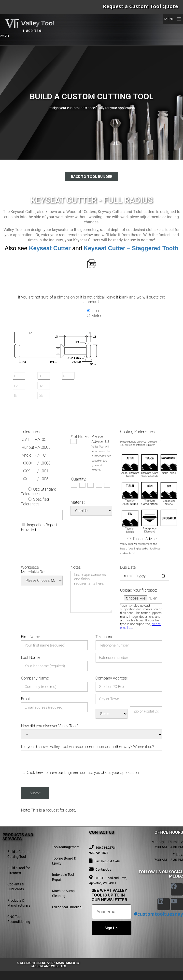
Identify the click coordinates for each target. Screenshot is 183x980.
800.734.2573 (105, 848)
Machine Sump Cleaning (63, 893)
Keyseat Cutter (50, 248)
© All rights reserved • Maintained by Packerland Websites (48, 964)
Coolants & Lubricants (16, 887)
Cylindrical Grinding (67, 907)
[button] (169, 19)
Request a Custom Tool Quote (141, 6)
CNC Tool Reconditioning (19, 919)
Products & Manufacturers (19, 903)
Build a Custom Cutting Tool (19, 854)
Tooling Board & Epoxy (64, 861)
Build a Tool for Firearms (19, 870)
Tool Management (66, 847)
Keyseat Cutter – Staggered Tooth (131, 248)
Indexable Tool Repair (63, 877)
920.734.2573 (99, 853)
